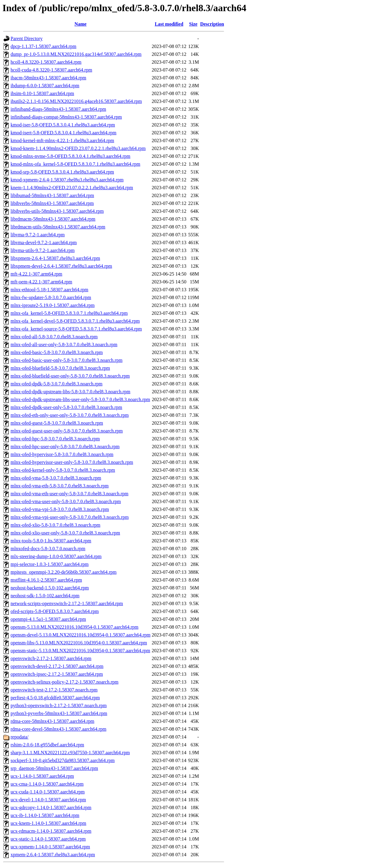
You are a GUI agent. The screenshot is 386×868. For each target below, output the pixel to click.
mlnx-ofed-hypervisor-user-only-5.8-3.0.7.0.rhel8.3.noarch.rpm (72, 462)
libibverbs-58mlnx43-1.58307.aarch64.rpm (52, 203)
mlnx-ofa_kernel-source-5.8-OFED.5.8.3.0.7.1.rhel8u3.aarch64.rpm (76, 329)
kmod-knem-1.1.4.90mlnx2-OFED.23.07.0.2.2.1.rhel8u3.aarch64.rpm (78, 148)
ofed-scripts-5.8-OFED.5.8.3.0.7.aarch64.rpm (55, 611)
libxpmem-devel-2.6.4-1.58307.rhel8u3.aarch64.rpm (61, 266)
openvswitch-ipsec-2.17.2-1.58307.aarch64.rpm (57, 674)
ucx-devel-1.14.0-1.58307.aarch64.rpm (48, 800)
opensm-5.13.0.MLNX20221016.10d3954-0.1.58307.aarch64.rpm (74, 627)
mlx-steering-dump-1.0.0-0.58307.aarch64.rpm (56, 556)
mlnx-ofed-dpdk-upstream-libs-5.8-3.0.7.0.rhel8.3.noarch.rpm (70, 392)
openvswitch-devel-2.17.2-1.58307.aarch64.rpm (57, 666)
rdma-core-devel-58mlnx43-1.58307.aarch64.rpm (59, 729)
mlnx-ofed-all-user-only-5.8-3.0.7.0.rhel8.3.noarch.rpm (64, 345)
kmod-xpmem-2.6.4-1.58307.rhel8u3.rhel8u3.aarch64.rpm (67, 180)
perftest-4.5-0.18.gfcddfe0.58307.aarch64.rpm (55, 698)
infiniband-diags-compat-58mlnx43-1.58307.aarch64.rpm (66, 117)
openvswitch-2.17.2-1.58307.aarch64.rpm (51, 658)
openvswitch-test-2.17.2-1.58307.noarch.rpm (54, 690)
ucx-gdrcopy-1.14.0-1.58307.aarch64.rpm (51, 807)
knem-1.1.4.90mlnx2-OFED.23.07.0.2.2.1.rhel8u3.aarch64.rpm (72, 188)
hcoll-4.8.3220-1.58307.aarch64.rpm (46, 62)
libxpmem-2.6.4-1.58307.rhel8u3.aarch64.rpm (55, 258)
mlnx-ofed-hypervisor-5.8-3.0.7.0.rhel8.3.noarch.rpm (62, 454)
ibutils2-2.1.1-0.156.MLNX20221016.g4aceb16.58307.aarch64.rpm (76, 101)
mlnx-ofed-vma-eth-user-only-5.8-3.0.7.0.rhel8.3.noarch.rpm (70, 494)
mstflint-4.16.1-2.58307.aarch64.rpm (46, 580)
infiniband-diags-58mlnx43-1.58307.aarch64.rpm (58, 109)
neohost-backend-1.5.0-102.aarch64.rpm (50, 588)
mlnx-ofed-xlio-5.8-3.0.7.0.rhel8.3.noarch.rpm (55, 525)
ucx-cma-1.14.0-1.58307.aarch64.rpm (47, 784)
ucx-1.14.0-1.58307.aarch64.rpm (42, 776)
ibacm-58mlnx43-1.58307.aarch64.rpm (48, 78)
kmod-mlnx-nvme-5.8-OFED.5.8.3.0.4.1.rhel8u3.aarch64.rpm (70, 156)
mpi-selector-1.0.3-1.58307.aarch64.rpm (50, 564)
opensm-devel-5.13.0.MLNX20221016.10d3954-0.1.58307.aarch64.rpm (81, 635)
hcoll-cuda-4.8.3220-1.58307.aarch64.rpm (51, 70)
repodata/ (20, 737)
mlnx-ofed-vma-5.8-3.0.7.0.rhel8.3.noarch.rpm (56, 478)
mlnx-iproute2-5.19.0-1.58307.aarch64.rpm (53, 305)
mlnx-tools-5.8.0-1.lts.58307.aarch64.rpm (51, 541)
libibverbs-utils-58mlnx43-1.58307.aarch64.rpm (57, 211)
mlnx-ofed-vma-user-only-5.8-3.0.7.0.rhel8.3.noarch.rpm (66, 501)
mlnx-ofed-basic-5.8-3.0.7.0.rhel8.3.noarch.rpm (57, 352)
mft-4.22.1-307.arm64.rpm (36, 274)
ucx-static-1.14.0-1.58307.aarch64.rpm (48, 839)
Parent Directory (27, 38)
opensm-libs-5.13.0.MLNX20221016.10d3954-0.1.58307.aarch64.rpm (79, 643)
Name (81, 24)
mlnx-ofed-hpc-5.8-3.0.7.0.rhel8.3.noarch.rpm (55, 439)
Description (212, 24)
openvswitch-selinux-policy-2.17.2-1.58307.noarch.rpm (65, 682)
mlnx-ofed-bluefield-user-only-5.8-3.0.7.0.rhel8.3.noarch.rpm (70, 376)
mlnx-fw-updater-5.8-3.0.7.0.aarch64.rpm (51, 297)
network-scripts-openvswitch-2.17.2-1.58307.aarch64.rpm (67, 603)
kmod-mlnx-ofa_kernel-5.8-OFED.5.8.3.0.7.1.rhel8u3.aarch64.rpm (75, 164)
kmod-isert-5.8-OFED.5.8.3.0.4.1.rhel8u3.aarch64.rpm (63, 133)
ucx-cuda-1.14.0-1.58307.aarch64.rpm (48, 792)
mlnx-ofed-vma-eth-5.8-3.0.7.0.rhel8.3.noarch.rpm (60, 486)
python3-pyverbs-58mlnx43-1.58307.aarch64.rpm (59, 713)
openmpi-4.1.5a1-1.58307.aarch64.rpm (48, 619)
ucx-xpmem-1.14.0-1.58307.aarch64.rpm (50, 847)
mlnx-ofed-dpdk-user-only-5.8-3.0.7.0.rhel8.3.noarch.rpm (66, 407)
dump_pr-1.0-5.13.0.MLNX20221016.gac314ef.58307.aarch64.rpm (76, 54)
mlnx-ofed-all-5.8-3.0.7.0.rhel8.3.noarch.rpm (54, 337)
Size (193, 24)
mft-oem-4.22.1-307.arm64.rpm (41, 282)
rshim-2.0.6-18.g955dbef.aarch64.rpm (47, 745)
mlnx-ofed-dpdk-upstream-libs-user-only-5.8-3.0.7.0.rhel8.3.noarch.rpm (80, 399)
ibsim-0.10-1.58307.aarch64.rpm (42, 93)
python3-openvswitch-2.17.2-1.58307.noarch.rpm (59, 705)
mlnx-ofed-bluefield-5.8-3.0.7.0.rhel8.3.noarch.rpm (60, 368)
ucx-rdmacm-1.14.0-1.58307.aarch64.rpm (51, 831)
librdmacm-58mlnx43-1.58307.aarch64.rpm (53, 219)
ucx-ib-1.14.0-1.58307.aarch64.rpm (45, 815)
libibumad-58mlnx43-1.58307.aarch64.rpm (52, 195)
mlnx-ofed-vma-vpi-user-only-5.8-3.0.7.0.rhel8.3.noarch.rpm (70, 517)
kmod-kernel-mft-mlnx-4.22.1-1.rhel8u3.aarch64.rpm (62, 140)
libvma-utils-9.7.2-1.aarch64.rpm (43, 250)
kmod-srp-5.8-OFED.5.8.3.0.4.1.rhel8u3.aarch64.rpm (62, 172)
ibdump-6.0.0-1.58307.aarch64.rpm (45, 86)
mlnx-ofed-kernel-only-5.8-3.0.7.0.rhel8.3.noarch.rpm (63, 470)
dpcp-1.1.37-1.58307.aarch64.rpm (43, 46)
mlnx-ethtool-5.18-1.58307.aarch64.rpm (49, 290)
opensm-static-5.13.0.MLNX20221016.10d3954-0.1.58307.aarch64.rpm (80, 651)
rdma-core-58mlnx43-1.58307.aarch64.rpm (52, 721)
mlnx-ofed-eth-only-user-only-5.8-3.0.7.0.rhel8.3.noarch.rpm (70, 415)
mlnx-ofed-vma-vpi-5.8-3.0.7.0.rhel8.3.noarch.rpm (60, 509)
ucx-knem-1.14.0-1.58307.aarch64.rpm (48, 823)
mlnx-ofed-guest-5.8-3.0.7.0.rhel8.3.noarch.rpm (57, 423)
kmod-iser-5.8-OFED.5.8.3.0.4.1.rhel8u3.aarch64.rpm (63, 125)
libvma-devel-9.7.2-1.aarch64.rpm (44, 243)
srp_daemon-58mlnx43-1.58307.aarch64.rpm (54, 768)
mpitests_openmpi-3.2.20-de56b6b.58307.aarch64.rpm (64, 572)
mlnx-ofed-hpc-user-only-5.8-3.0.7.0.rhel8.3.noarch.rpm (65, 447)
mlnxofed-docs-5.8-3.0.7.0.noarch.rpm (48, 549)
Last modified (169, 24)
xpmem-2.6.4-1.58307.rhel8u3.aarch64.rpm (53, 855)
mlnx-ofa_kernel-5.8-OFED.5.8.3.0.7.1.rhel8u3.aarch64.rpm (69, 313)
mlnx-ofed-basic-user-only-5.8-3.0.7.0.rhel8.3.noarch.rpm (66, 360)
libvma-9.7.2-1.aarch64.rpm (38, 235)
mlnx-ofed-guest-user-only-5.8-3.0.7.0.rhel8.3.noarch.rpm (67, 431)
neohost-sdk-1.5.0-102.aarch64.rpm (45, 596)
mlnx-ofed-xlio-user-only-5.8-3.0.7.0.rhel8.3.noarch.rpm (65, 533)
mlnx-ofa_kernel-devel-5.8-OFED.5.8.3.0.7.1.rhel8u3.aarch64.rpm (75, 321)
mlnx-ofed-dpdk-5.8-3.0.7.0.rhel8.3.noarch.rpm (57, 384)
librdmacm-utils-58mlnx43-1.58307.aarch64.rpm (58, 227)
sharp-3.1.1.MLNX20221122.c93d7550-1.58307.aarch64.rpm (70, 753)
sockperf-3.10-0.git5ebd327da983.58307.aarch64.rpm (63, 760)
